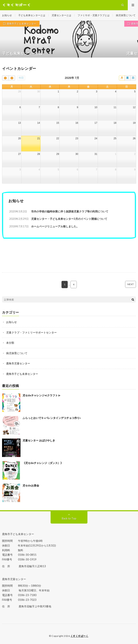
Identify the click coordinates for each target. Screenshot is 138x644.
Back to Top (69, 518)
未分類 (10, 343)
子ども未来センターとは (32, 15)
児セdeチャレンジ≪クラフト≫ (41, 395)
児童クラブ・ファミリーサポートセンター (31, 332)
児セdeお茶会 (31, 485)
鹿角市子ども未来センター (21, 24)
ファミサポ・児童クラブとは (94, 15)
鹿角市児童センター (18, 363)
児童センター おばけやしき (39, 440)
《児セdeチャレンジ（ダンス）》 (43, 463)
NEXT (131, 284)
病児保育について (126, 15)
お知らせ (7, 15)
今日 (21, 78)
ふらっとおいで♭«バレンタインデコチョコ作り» (52, 418)
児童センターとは (61, 15)
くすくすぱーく (79, 636)
